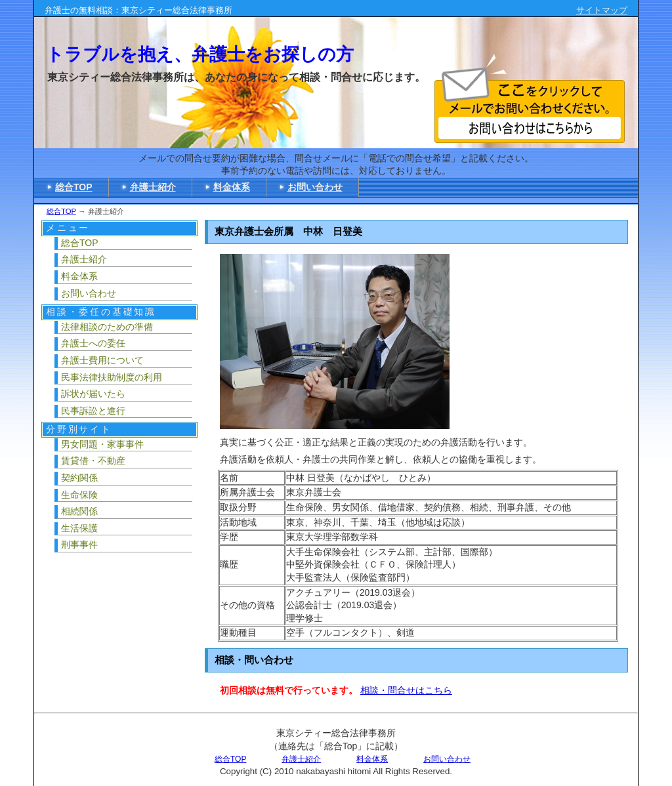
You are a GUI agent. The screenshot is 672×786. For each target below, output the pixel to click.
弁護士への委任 (93, 343)
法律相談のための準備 (107, 327)
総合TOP (74, 187)
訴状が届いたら (93, 394)
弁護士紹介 (153, 187)
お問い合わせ (315, 187)
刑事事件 (79, 545)
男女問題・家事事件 (102, 444)
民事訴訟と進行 (93, 411)
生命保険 (79, 495)
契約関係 (79, 478)
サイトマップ (602, 10)
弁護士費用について (102, 360)
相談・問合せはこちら (406, 690)
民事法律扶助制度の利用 (112, 377)
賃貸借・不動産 (93, 461)
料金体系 (232, 187)
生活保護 (79, 528)
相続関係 (79, 511)
